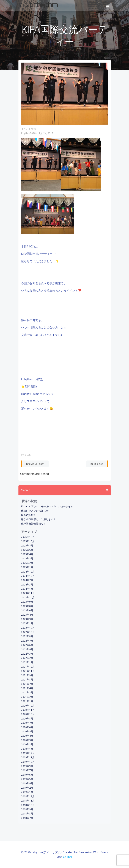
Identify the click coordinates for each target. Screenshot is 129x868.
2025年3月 (27, 558)
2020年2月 (27, 744)
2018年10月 (28, 805)
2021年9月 (27, 675)
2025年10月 (28, 541)
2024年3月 (27, 584)
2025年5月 (27, 550)
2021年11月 (28, 671)
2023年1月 (27, 623)
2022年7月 (27, 641)
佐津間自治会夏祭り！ (34, 524)
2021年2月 (27, 697)
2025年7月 (27, 545)
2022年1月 (27, 662)
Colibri (67, 857)
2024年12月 (28, 572)
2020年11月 (28, 710)
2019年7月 (27, 770)
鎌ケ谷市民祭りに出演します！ (39, 519)
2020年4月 (27, 736)
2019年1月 (27, 792)
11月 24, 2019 (45, 133)
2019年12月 (28, 753)
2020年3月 (27, 740)
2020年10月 (28, 714)
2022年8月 (27, 636)
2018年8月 (27, 813)
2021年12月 (28, 667)
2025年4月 (27, 554)
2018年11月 (28, 801)
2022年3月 (27, 654)
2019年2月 (27, 788)
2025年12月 (28, 537)
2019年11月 (28, 757)
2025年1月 (27, 567)
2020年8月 (27, 718)
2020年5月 (27, 731)
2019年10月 (28, 762)
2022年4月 (27, 649)
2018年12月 (28, 796)
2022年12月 (28, 628)
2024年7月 (27, 580)
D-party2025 (28, 515)
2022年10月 (28, 632)
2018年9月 (27, 809)
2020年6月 (27, 727)
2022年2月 (27, 658)
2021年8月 (27, 679)
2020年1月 (27, 749)
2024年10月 (28, 576)
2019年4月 (27, 783)
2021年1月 (27, 701)
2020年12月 (28, 706)
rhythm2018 (28, 133)
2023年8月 (27, 606)
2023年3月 (27, 619)
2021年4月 (27, 688)
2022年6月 (27, 645)
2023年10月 (28, 597)
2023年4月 (27, 615)
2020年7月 (27, 723)
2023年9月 (27, 602)
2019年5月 (27, 779)
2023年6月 (27, 610)
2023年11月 (28, 593)
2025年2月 (27, 563)
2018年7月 (27, 818)
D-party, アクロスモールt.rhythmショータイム (47, 506)
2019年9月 (27, 766)
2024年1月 (27, 589)
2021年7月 (27, 684)
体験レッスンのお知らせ (35, 511)
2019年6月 (27, 775)
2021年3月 (27, 692)
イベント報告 (29, 129)
